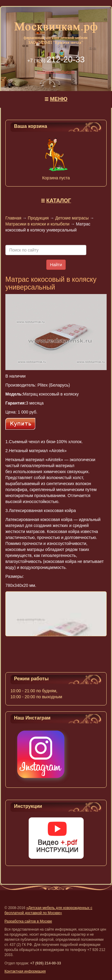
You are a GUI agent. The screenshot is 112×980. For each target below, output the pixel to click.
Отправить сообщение (56, 72)
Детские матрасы (72, 218)
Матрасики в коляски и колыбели (37, 224)
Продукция (38, 218)
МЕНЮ (59, 99)
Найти (56, 265)
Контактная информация (25, 971)
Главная (13, 218)
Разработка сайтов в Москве (28, 921)
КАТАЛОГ (59, 201)
